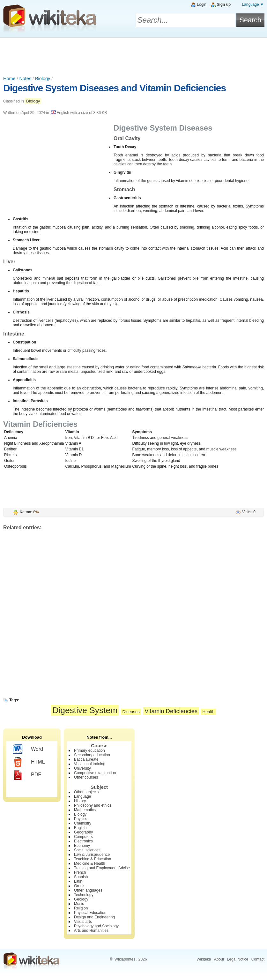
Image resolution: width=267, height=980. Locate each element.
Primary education (89, 750)
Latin (78, 881)
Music (79, 904)
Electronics (83, 841)
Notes (25, 79)
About (219, 959)
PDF (27, 775)
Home (9, 79)
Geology (81, 899)
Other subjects (86, 792)
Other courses (86, 777)
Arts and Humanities (91, 931)
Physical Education (90, 913)
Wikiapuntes (125, 959)
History (80, 801)
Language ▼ (253, 4)
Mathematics (85, 810)
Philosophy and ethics (93, 805)
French (80, 872)
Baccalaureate (86, 759)
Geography (83, 832)
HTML (29, 762)
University (82, 768)
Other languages (88, 890)
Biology (43, 79)
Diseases (131, 712)
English (80, 828)
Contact (258, 959)
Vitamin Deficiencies (171, 711)
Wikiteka (204, 959)
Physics (81, 819)
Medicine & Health (89, 863)
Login (201, 4)
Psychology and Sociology (96, 926)
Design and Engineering (94, 917)
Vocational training (90, 764)
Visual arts (83, 922)
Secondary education (92, 755)
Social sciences (87, 850)
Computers (83, 837)
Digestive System (85, 710)
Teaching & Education (93, 859)
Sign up (224, 4)
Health (208, 712)
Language (82, 796)
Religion (81, 908)
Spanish (81, 877)
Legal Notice (238, 959)
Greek (79, 886)
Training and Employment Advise (102, 868)
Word (28, 750)
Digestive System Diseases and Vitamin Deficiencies (115, 88)
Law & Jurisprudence (92, 855)
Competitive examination (95, 773)
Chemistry (83, 823)
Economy (82, 846)
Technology (84, 895)
